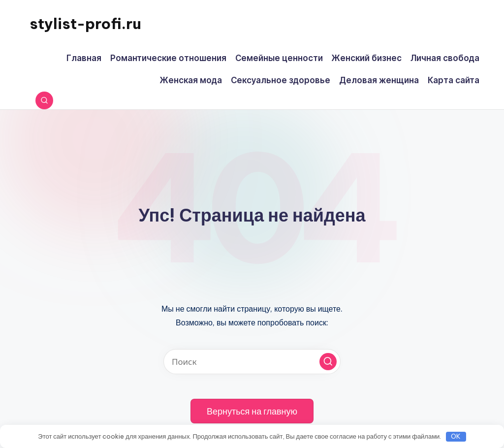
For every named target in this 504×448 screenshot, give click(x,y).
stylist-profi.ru (85, 24)
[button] (328, 362)
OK (456, 436)
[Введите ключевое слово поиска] (252, 362)
